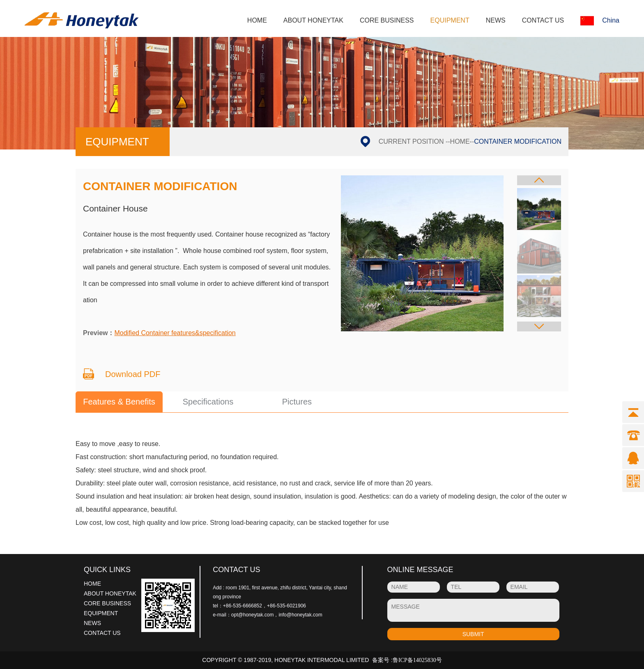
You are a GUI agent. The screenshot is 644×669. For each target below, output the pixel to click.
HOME (257, 20)
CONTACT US (543, 20)
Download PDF (133, 374)
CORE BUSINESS (387, 20)
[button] (539, 180)
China (600, 21)
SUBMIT (473, 634)
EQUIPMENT (450, 20)
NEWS (496, 20)
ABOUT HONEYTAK (313, 20)
